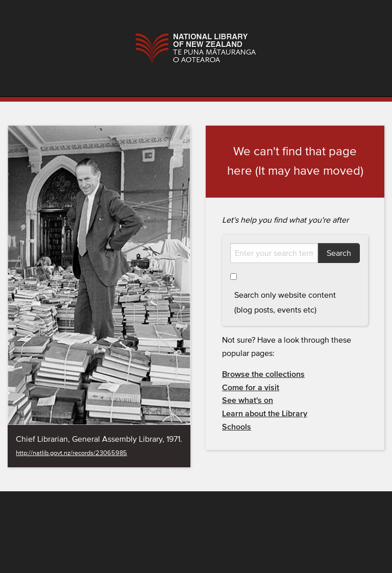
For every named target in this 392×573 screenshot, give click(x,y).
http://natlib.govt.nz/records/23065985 (71, 453)
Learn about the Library (265, 414)
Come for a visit (251, 388)
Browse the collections (263, 374)
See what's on (248, 400)
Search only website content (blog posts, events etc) (285, 303)
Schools (237, 427)
